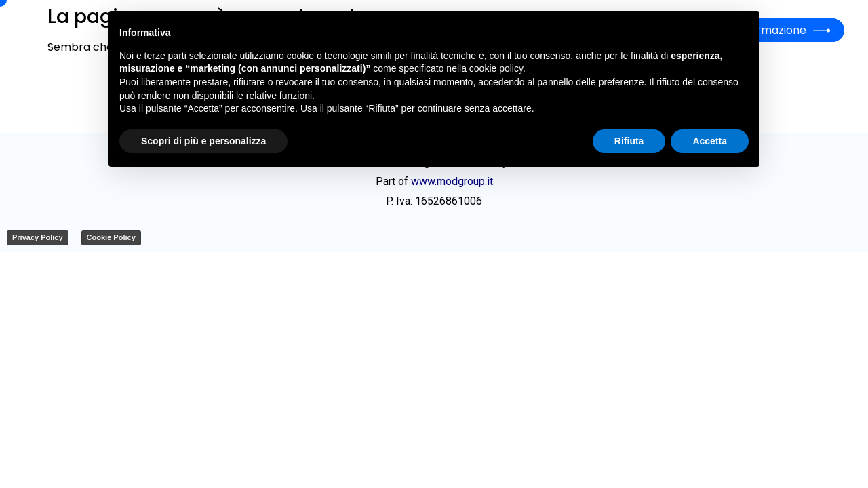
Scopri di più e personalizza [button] (203, 141)
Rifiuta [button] (629, 141)
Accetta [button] (710, 141)
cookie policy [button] (496, 68)
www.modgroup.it (452, 181)
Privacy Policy (38, 237)
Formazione (775, 30)
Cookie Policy (111, 237)
